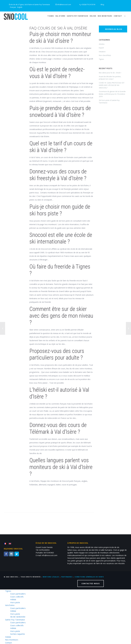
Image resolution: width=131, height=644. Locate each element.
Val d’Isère (60, 16)
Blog (102, 5)
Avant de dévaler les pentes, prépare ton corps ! (110, 78)
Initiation (102, 52)
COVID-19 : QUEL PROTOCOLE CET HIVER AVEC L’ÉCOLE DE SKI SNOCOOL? (112, 85)
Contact (118, 16)
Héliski (13, 599)
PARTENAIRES (67, 577)
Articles (102, 44)
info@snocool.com (64, 5)
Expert (101, 48)
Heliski (93, 16)
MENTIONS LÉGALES (51, 577)
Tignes (51, 16)
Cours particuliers (18, 594)
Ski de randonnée (18, 617)
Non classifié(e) (105, 55)
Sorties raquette (18, 634)
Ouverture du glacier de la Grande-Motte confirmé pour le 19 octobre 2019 (112, 94)
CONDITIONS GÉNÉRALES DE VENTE (89, 577)
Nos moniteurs (105, 16)
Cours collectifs (17, 597)
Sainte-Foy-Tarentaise (77, 16)
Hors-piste (15, 602)
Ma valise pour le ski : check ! (110, 73)
